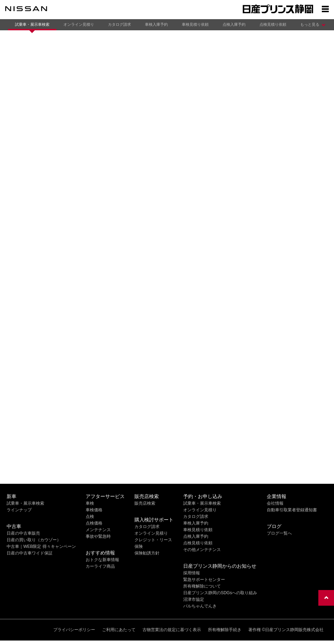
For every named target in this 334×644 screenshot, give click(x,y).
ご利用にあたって (119, 630)
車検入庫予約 (156, 24)
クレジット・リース (153, 540)
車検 (90, 503)
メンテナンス (98, 530)
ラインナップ (19, 510)
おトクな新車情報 (102, 560)
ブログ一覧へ (279, 533)
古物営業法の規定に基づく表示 (172, 630)
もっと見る (310, 24)
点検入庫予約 (234, 24)
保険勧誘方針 (147, 553)
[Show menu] (325, 9)
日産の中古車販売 (23, 533)
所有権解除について (202, 586)
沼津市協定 (194, 599)
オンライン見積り (79, 24)
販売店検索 (145, 503)
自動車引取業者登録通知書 (292, 510)
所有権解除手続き (225, 630)
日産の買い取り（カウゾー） (34, 540)
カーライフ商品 (100, 566)
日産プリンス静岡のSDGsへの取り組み (220, 593)
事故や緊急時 (98, 536)
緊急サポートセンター (204, 580)
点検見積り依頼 (273, 24)
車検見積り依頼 (195, 24)
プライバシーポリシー (74, 630)
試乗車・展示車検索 (32, 24)
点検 (90, 517)
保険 (139, 546)
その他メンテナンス (202, 550)
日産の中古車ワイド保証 (30, 553)
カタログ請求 (119, 24)
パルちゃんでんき (200, 606)
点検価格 (94, 523)
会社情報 (275, 503)
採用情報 (192, 573)
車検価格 (94, 510)
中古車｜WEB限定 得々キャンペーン (41, 546)
